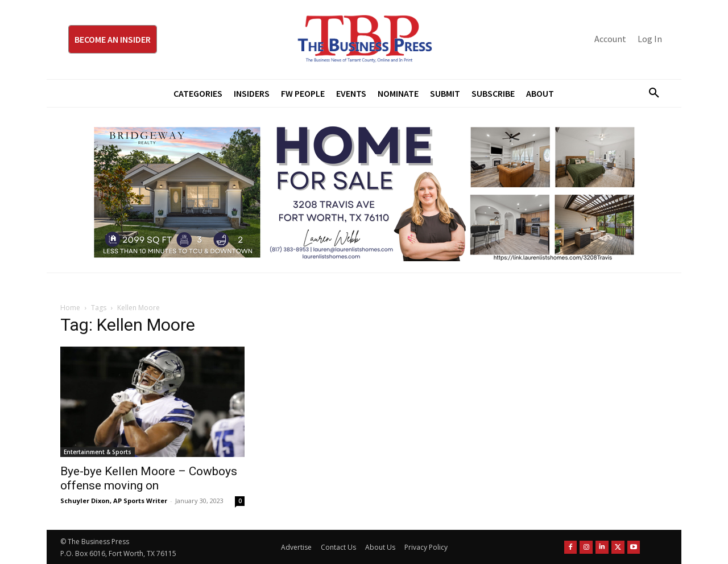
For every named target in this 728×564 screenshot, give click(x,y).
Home (70, 308)
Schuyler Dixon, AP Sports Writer (114, 501)
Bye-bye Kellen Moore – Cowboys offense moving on (149, 478)
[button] (650, 93)
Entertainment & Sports (98, 452)
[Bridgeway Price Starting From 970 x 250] (364, 190)
